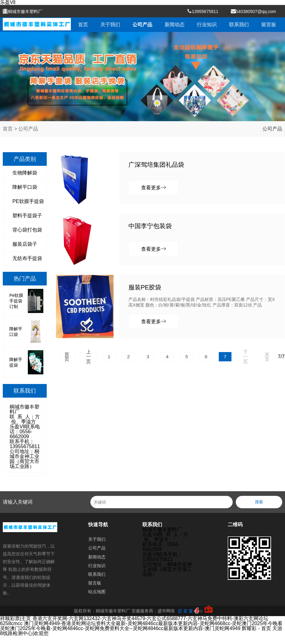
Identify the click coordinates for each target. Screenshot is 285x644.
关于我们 (110, 30)
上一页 (89, 367)
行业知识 (207, 30)
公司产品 (142, 30)
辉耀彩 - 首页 (256, 639)
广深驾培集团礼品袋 (156, 175)
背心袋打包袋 (27, 240)
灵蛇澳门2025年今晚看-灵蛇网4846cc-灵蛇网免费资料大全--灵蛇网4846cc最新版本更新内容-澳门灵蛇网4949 (120, 639)
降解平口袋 (25, 197)
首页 (83, 30)
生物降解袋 (25, 183)
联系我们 (239, 30)
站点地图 (97, 602)
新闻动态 (175, 30)
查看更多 (153, 198)
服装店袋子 (25, 254)
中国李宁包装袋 (150, 236)
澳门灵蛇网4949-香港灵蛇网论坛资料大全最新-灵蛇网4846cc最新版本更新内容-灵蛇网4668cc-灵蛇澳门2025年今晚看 (153, 634)
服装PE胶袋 (145, 298)
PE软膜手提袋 (28, 212)
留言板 (269, 30)
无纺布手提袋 (27, 269)
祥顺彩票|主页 (15, 629)
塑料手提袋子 (27, 226)
